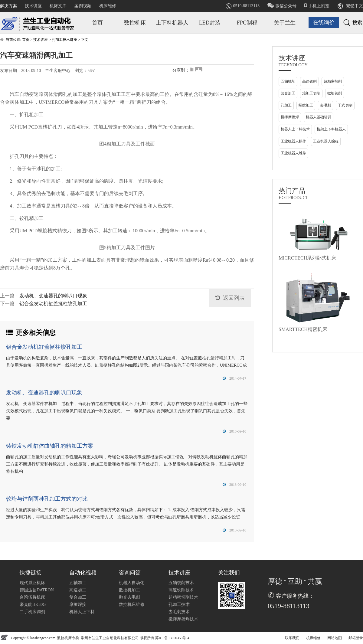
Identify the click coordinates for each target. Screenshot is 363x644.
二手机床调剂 (32, 612)
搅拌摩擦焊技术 (183, 619)
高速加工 (78, 590)
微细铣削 (335, 93)
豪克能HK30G (33, 605)
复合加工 (288, 93)
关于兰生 (285, 23)
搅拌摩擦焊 (290, 117)
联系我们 (292, 638)
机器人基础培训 (319, 117)
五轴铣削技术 (181, 583)
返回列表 (234, 298)
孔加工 (286, 105)
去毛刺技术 (179, 612)
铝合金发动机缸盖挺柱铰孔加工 (53, 304)
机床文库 (58, 6)
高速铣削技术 (181, 590)
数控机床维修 (132, 605)
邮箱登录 (356, 638)
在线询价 (324, 22)
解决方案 (8, 6)
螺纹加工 (306, 105)
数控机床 (135, 23)
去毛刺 (325, 105)
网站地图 (335, 638)
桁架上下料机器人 (331, 129)
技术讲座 (33, 6)
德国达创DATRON (37, 590)
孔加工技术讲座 (64, 40)
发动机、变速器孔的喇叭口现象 (53, 296)
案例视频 (83, 6)
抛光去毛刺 (129, 597)
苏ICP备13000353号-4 (172, 638)
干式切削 (345, 105)
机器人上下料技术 (295, 129)
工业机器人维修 (293, 153)
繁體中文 (355, 6)
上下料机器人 (172, 23)
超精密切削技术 (183, 597)
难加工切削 (311, 93)
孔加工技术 (179, 605)
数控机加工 (129, 590)
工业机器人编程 (326, 141)
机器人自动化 (132, 583)
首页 (97, 23)
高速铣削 (309, 81)
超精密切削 (333, 81)
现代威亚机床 (32, 583)
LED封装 (210, 23)
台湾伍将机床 (32, 597)
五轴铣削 (288, 81)
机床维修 (108, 6)
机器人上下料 (82, 612)
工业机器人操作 (293, 141)
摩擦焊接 (78, 605)
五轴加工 (78, 583)
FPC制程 (247, 23)
